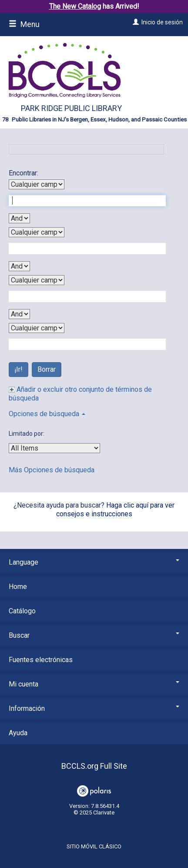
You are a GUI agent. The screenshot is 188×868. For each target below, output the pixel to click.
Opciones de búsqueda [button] (47, 414)
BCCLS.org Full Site (94, 766)
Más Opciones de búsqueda (52, 470)
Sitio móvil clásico (94, 846)
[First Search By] (37, 184)
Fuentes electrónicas (41, 660)
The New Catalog (75, 6)
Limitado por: (27, 434)
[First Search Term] (83, 201)
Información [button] (94, 708)
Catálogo (22, 611)
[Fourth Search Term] (83, 344)
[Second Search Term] (83, 249)
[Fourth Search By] (37, 328)
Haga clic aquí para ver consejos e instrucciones (116, 510)
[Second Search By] (37, 232)
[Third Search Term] (83, 296)
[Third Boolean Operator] (19, 314)
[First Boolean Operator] (19, 218)
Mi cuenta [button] (94, 684)
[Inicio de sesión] (135, 22)
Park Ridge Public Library (71, 108)
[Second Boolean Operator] (19, 266)
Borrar (47, 369)
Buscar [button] (94, 635)
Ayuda (18, 733)
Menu (24, 24)
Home (18, 587)
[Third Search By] (37, 280)
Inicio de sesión (162, 22)
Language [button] (94, 562)
